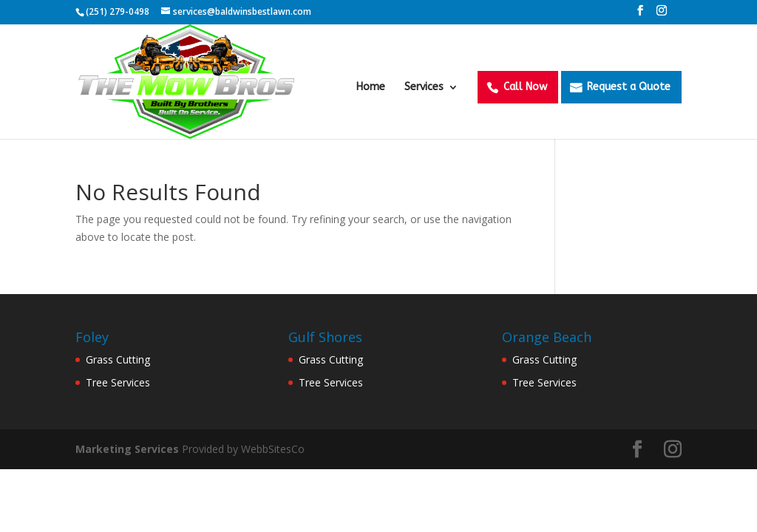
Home (371, 88)
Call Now (525, 87)
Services (424, 88)
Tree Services (118, 382)
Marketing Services (127, 449)
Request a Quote (629, 87)
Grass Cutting (118, 359)
